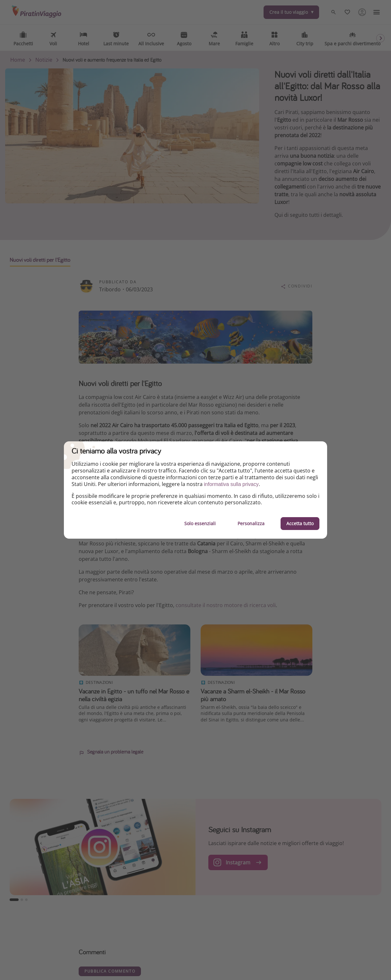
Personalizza (251, 523)
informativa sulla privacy (231, 484)
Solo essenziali (200, 523)
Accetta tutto (300, 523)
